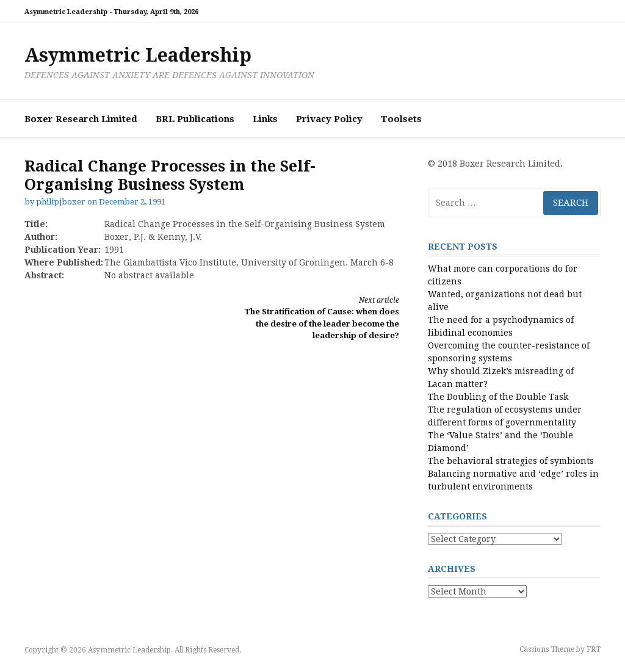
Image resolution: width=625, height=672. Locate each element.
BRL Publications (195, 119)
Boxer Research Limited (81, 119)
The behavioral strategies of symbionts (511, 461)
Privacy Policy (329, 119)
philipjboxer (61, 202)
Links (265, 119)
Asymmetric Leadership (138, 55)
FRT (594, 649)
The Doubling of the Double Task (498, 397)
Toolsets (401, 119)
